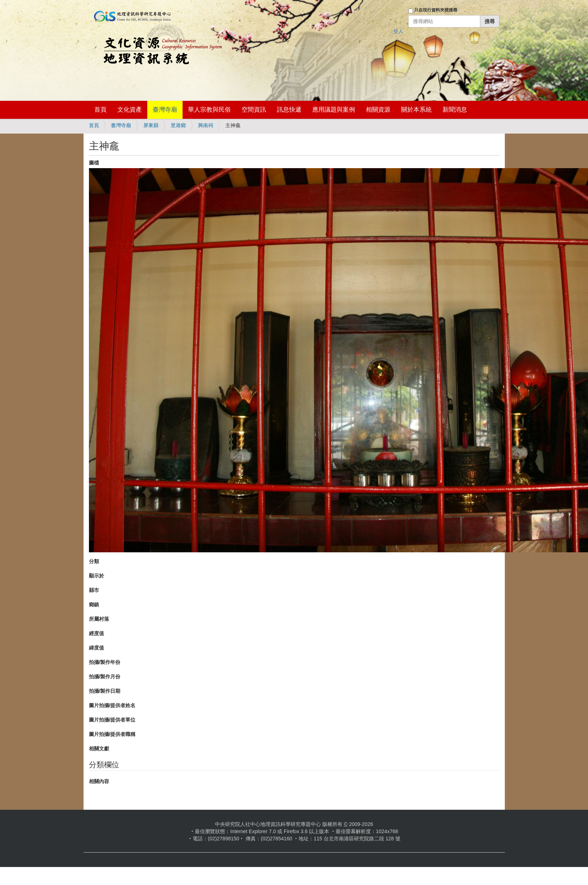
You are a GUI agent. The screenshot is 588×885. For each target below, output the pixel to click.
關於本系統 (416, 110)
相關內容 (99, 781)
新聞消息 (455, 110)
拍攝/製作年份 (105, 662)
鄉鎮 (94, 605)
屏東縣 (151, 125)
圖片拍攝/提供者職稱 (112, 734)
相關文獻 (99, 749)
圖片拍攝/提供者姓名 (112, 705)
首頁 (100, 110)
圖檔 (94, 163)
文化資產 (130, 110)
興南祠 (206, 125)
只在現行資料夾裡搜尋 (436, 10)
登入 (398, 31)
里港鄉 (178, 125)
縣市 (94, 590)
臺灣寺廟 (165, 110)
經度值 (96, 633)
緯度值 (96, 648)
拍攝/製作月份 (105, 677)
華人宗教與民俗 (209, 110)
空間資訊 (254, 110)
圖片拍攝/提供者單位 (112, 720)
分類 (94, 561)
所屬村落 (99, 619)
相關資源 (378, 110)
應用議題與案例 (334, 110)
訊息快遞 (289, 110)
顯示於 (96, 576)
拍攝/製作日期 (105, 691)
